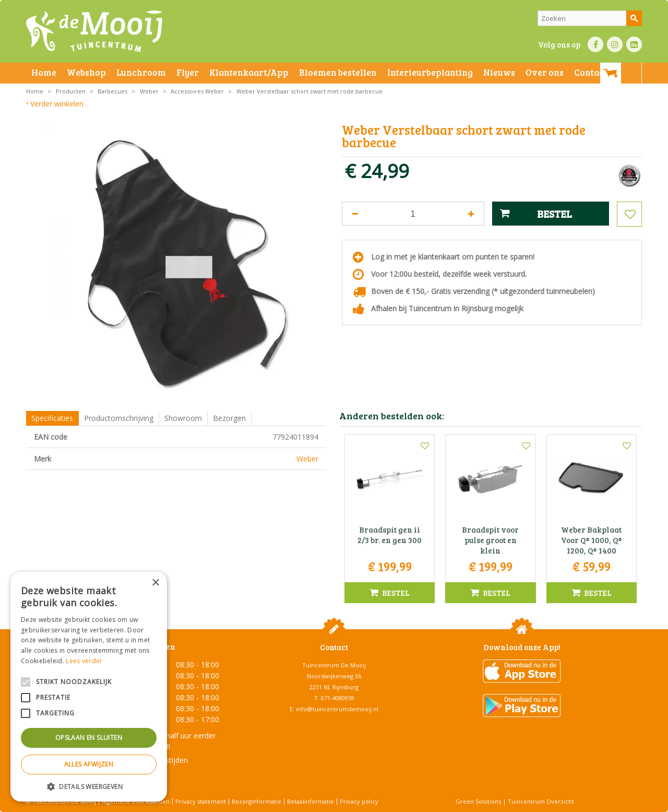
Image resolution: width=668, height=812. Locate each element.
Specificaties (52, 418)
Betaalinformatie (311, 801)
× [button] (155, 583)
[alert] (89, 687)
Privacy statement (201, 801)
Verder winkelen (57, 104)
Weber (307, 459)
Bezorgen (229, 418)
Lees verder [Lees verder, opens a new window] (84, 661)
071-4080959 (338, 698)
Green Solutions (478, 801)
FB (595, 44)
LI (634, 44)
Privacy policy (359, 801)
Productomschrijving (119, 418)
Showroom (183, 418)
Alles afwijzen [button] (89, 764)
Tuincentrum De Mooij (334, 665)
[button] (89, 786)
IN (615, 44)
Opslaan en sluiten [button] (89, 738)
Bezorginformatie (257, 801)
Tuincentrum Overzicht (541, 801)
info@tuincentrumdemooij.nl (337, 709)
